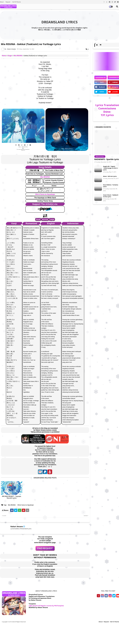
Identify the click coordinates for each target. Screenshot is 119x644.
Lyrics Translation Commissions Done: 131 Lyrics (107, 110)
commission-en (101, 77)
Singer (10, 56)
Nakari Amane (17, 526)
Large (52, 219)
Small (38, 219)
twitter (102, 92)
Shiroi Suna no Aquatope (45, 194)
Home (4, 56)
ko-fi (102, 82)
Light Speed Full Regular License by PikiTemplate (46, 606)
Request (8, 2)
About (2, 2)
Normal (45, 219)
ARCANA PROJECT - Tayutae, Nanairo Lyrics (12, 497)
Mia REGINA (18, 56)
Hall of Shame (16, 2)
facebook (102, 87)
